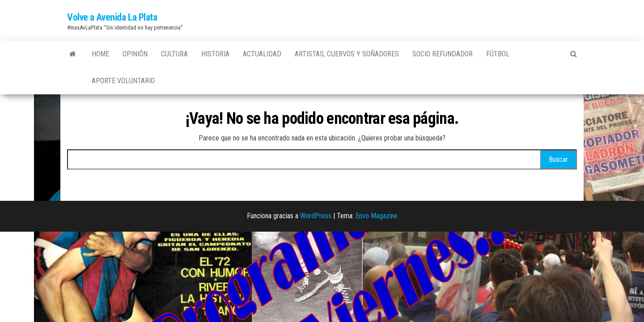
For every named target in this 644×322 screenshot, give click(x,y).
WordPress (316, 216)
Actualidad (262, 54)
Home (100, 54)
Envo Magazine (377, 216)
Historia (215, 54)
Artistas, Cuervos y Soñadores (347, 54)
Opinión (135, 54)
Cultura (174, 54)
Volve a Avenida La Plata (112, 17)
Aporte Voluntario (123, 81)
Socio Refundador (443, 54)
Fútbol (498, 54)
